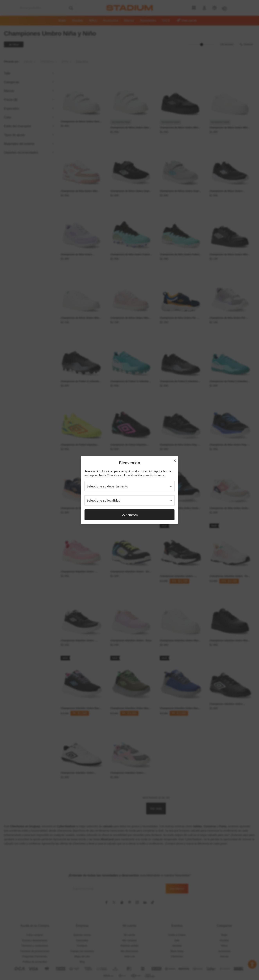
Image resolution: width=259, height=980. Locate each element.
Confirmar (130, 515)
